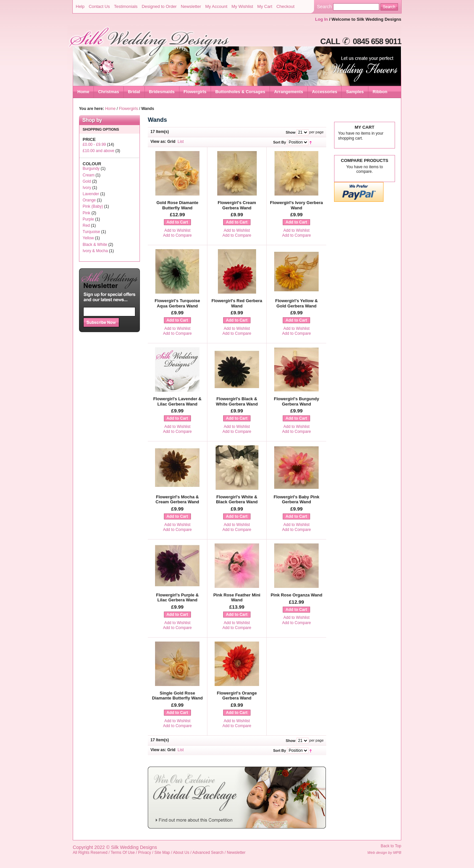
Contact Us (99, 6)
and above (98, 151)
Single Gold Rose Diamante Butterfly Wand (177, 696)
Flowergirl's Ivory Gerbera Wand (296, 205)
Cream (89, 175)
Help (80, 6)
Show (290, 132)
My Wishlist (242, 6)
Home (83, 92)
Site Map (162, 853)
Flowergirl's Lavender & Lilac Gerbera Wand (177, 401)
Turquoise (91, 232)
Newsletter (191, 6)
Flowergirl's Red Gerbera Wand (237, 303)
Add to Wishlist (177, 230)
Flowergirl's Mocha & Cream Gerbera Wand (177, 500)
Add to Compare (177, 235)
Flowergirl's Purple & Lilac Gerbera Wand (177, 598)
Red (86, 225)
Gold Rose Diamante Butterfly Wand (177, 205)
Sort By (280, 142)
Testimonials (126, 6)
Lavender (91, 194)
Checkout (286, 6)
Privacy (145, 853)
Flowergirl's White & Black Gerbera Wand (237, 500)
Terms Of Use (123, 853)
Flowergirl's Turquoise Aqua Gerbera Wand (177, 303)
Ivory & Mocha (95, 251)
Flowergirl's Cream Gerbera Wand (237, 205)
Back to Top (391, 846)
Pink (86, 213)
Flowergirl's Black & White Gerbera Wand (237, 401)
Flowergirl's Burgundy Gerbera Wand (296, 401)
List (181, 142)
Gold (87, 181)
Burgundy (91, 169)
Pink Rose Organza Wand (296, 595)
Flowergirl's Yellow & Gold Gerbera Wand (296, 303)
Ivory (87, 188)
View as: (158, 142)
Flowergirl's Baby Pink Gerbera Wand (296, 500)
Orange (89, 200)
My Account (216, 6)
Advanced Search (208, 853)
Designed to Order (159, 6)
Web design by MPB (384, 853)
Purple (88, 219)
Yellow (88, 238)
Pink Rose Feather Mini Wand (237, 598)
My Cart (265, 6)
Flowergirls (128, 109)
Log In (321, 19)
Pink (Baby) (93, 206)
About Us (181, 853)
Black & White (95, 245)
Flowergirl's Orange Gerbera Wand (237, 696)
